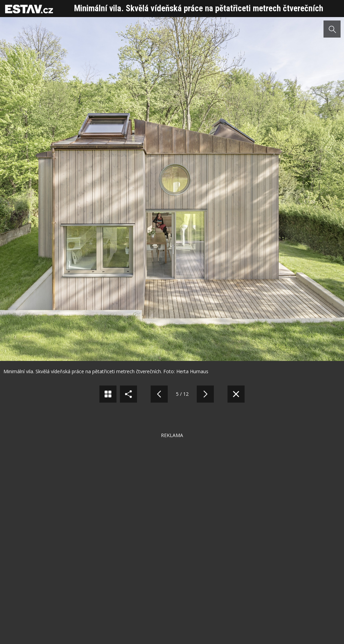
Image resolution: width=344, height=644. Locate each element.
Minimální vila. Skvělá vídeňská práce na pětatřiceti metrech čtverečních (199, 8)
